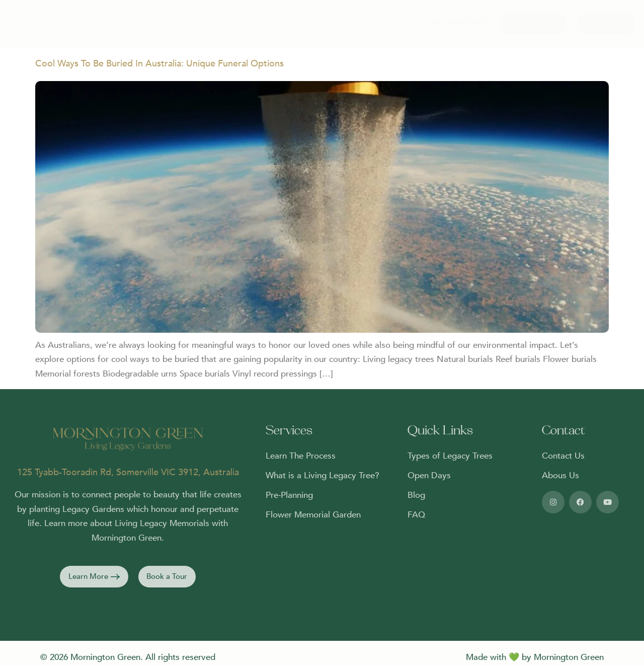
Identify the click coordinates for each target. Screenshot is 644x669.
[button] (92, 581)
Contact (387, 23)
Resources (339, 23)
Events (288, 23)
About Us (239, 23)
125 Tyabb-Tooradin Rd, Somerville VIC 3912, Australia (128, 475)
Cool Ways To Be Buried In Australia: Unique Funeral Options (159, 67)
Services (187, 23)
